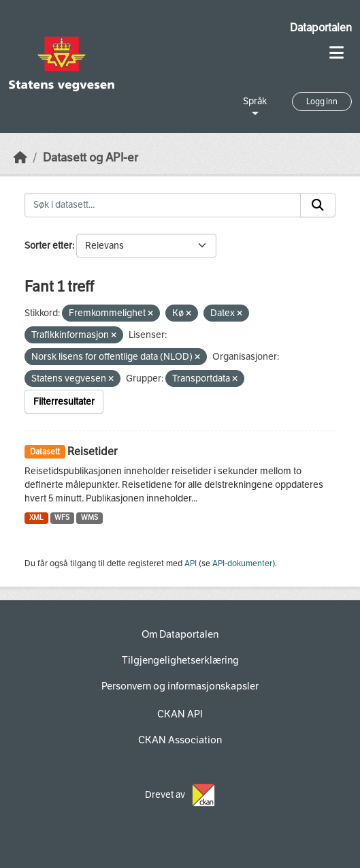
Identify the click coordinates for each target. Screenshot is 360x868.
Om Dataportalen (180, 634)
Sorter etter (48, 246)
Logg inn (322, 102)
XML (36, 517)
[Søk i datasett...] (163, 205)
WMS (89, 517)
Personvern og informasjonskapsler (180, 686)
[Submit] (318, 205)
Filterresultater (64, 402)
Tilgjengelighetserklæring (180, 660)
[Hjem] (20, 158)
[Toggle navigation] (337, 53)
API (191, 563)
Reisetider (92, 451)
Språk (255, 101)
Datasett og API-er (91, 158)
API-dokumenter (242, 563)
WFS (62, 517)
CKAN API (180, 714)
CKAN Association (180, 740)
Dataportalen (321, 28)
